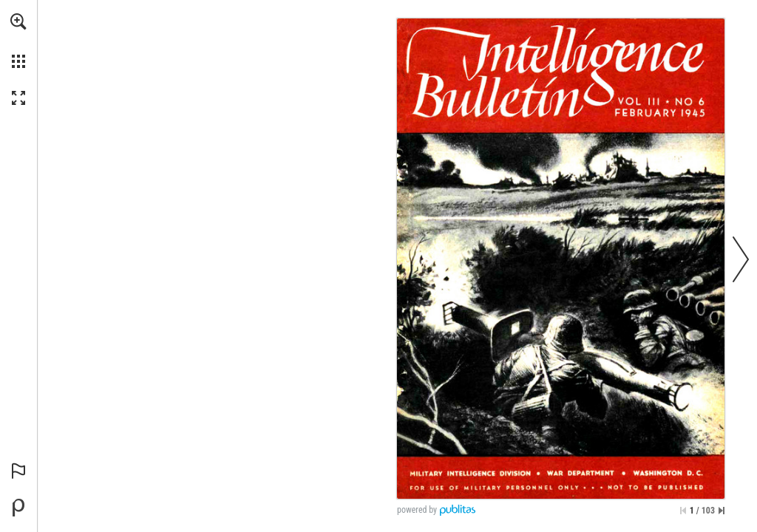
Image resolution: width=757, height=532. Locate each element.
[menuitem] (18, 41)
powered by (417, 510)
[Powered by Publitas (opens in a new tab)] (18, 508)
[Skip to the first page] (683, 511)
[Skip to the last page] (722, 511)
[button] (18, 21)
